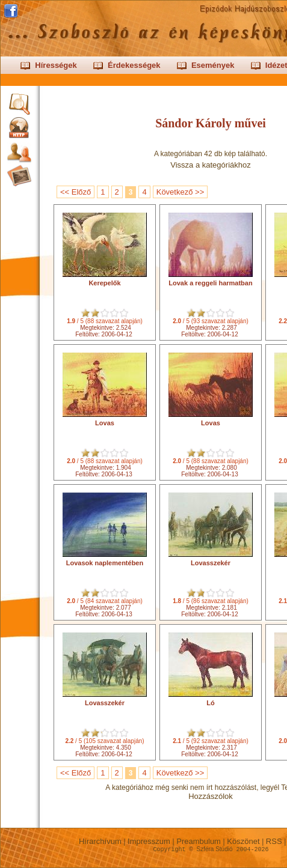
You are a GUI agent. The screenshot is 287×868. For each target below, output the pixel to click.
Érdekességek (134, 65)
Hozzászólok (211, 796)
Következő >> (181, 192)
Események (213, 65)
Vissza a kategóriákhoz (210, 165)
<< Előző (76, 192)
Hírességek (56, 65)
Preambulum (199, 841)
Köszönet (243, 841)
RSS (274, 841)
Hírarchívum (100, 841)
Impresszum (149, 841)
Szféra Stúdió (214, 849)
